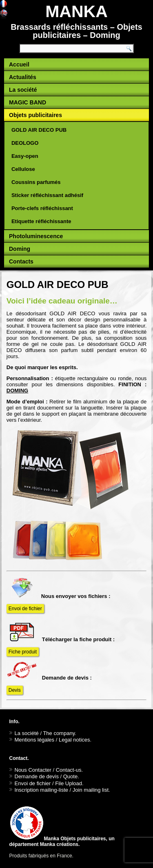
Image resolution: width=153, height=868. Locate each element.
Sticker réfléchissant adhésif (47, 195)
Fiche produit (23, 652)
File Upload (69, 783)
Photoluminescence (36, 236)
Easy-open (25, 156)
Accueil (19, 64)
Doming (20, 249)
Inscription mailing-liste (42, 790)
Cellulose (23, 169)
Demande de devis (37, 776)
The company (59, 733)
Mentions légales (35, 740)
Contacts (21, 261)
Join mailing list (91, 790)
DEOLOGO (25, 143)
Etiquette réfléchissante (41, 221)
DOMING (17, 391)
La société (23, 90)
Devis (15, 690)
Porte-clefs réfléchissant (42, 208)
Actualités (23, 77)
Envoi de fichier (25, 609)
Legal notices (74, 740)
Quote (70, 776)
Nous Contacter (33, 770)
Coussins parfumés (36, 182)
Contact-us (69, 770)
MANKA (76, 11)
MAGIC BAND (28, 102)
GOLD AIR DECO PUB (39, 130)
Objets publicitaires (35, 115)
